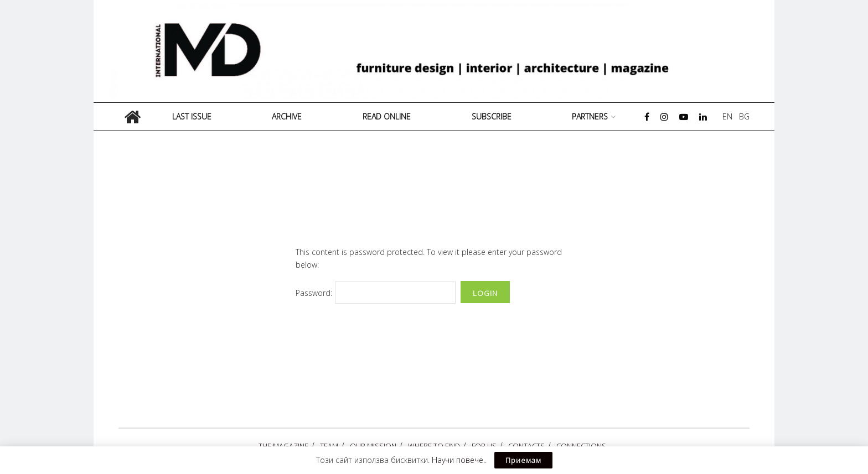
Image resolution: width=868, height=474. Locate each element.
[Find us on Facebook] (647, 117)
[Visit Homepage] (438, 51)
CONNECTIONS (581, 446)
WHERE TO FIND (434, 446)
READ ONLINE (387, 116)
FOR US (484, 446)
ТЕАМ (329, 446)
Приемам (523, 460)
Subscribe (492, 116)
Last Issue (192, 116)
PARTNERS (590, 116)
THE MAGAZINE (283, 446)
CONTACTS (526, 446)
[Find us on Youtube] (684, 117)
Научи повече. (458, 460)
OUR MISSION (373, 446)
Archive (287, 116)
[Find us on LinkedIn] (703, 117)
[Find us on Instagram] (664, 117)
